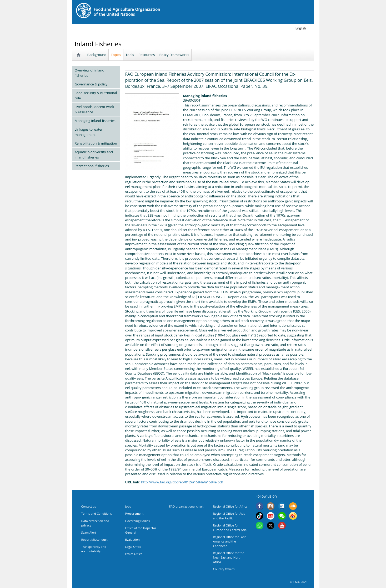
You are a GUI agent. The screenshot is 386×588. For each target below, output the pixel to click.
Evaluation (132, 540)
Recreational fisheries (92, 166)
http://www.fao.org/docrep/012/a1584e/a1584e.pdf (182, 482)
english (301, 28)
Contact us (89, 506)
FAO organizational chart (186, 506)
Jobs (128, 506)
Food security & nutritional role (96, 95)
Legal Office (133, 547)
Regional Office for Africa (230, 506)
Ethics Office (134, 554)
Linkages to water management (89, 132)
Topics (116, 55)
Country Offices (224, 569)
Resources (147, 55)
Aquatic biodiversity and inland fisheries (94, 155)
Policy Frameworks (174, 55)
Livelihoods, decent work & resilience (94, 109)
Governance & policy (91, 84)
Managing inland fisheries (95, 121)
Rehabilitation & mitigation (96, 143)
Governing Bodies (138, 521)
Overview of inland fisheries (90, 73)
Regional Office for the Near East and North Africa (229, 557)
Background (97, 55)
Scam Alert (89, 532)
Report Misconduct (94, 540)
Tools (130, 55)
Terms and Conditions (97, 513)
